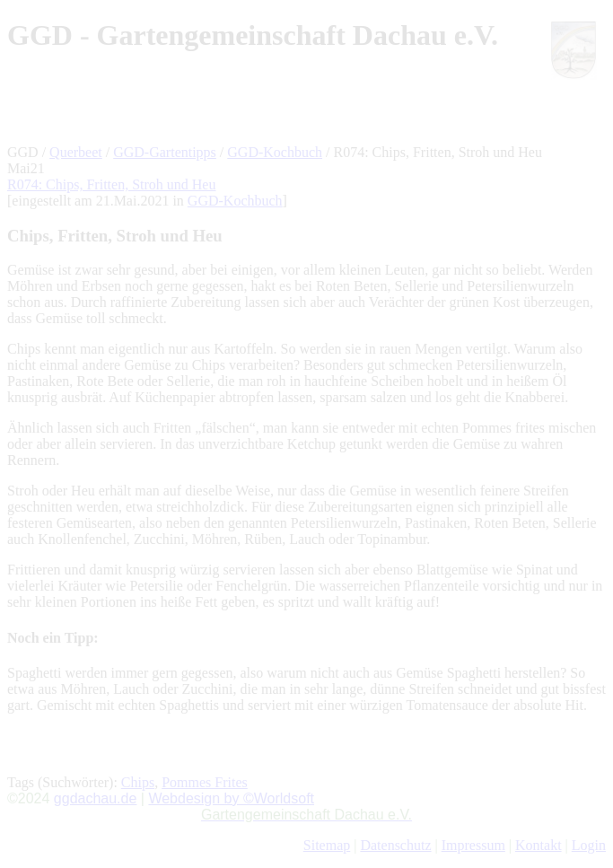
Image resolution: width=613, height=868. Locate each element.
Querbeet (76, 152)
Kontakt (539, 845)
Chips (138, 782)
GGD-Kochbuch (275, 152)
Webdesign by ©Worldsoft (231, 798)
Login (589, 845)
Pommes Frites (205, 782)
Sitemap (327, 845)
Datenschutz (395, 845)
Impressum (473, 845)
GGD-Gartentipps (165, 152)
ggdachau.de (96, 798)
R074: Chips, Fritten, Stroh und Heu (111, 184)
